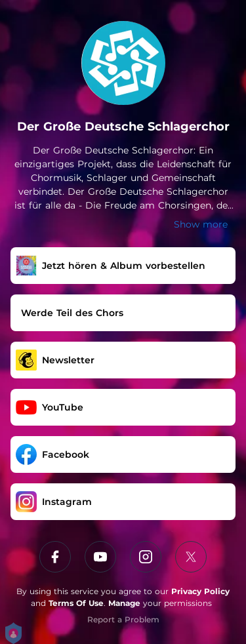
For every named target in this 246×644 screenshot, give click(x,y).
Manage (124, 603)
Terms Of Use (76, 603)
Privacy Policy (200, 591)
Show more (201, 224)
